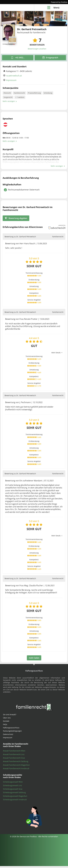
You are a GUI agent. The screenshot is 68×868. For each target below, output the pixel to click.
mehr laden (34, 660)
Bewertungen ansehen (37, 51)
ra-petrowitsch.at (14, 78)
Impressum (11, 82)
